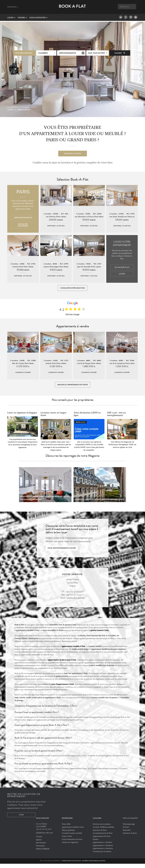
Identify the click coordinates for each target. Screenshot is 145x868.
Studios (96, 844)
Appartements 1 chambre (102, 847)
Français (13, 7)
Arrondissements (67, 52)
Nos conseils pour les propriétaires (73, 404)
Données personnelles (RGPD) (94, 865)
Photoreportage (129, 828)
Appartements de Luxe (101, 841)
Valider (120, 52)
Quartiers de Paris (100, 834)
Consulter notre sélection (73, 288)
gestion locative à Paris (100, 635)
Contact (39, 841)
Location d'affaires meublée (103, 831)
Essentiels (127, 834)
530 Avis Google (72, 316)
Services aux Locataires (102, 828)
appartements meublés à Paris (73, 651)
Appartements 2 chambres (103, 850)
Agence (39, 844)
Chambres (43, 52)
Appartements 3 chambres (103, 853)
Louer (11, 18)
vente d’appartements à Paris (62, 688)
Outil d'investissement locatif (62, 552)
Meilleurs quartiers (23, 226)
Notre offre (66, 828)
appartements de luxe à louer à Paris (62, 664)
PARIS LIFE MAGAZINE (130, 823)
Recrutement (41, 847)
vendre (22, 18)
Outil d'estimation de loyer (72, 844)
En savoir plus (122, 268)
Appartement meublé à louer (73, 831)
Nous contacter (38, 18)
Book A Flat (72, 8)
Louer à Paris (67, 841)
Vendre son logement (70, 847)
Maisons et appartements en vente (73, 388)
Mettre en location (72, 153)
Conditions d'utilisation (71, 865)
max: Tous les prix (96, 52)
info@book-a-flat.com (44, 837)
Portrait (126, 831)
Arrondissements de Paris (103, 837)
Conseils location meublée (72, 837)
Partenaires (40, 850)
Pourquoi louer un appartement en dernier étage (99, 504)
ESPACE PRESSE (43, 853)
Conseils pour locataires (102, 856)
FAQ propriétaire (68, 834)
